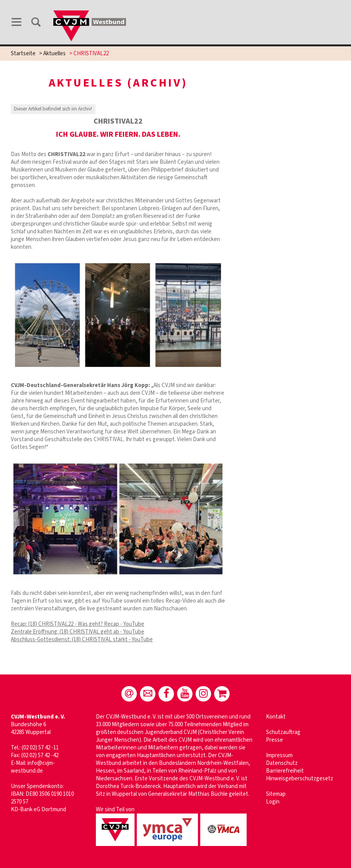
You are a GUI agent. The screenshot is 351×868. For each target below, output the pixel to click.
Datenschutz (282, 763)
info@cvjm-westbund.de (33, 767)
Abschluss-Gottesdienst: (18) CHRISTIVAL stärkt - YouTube (82, 640)
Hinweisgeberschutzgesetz (300, 779)
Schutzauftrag (283, 732)
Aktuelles (55, 54)
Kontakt (276, 717)
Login (273, 802)
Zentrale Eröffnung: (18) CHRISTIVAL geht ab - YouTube (78, 632)
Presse (274, 740)
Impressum (279, 755)
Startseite (23, 54)
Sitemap (276, 794)
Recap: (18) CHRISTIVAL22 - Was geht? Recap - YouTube (78, 624)
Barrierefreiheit (285, 771)
